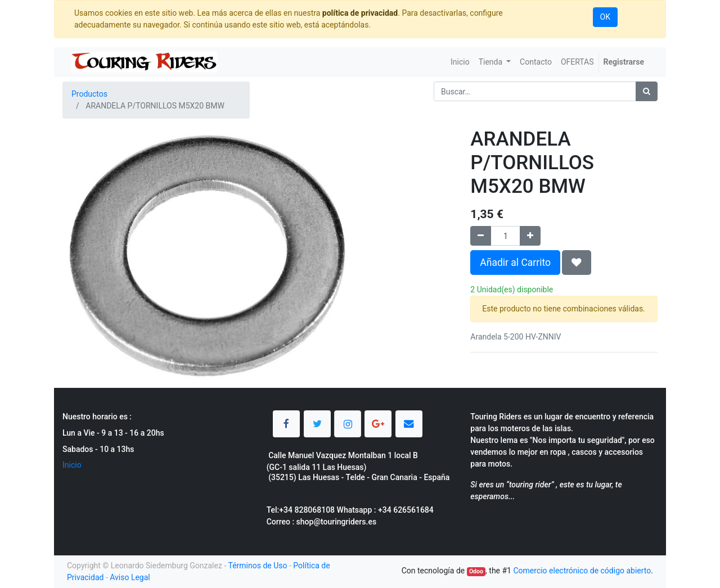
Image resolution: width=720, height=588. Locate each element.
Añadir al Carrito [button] (515, 263)
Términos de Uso (257, 566)
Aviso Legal (130, 577)
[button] (577, 263)
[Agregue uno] (530, 236)
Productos (89, 94)
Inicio (72, 465)
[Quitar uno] (481, 236)
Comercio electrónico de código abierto (582, 571)
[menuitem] (460, 62)
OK (605, 17)
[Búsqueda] (647, 91)
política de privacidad (360, 13)
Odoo (476, 571)
